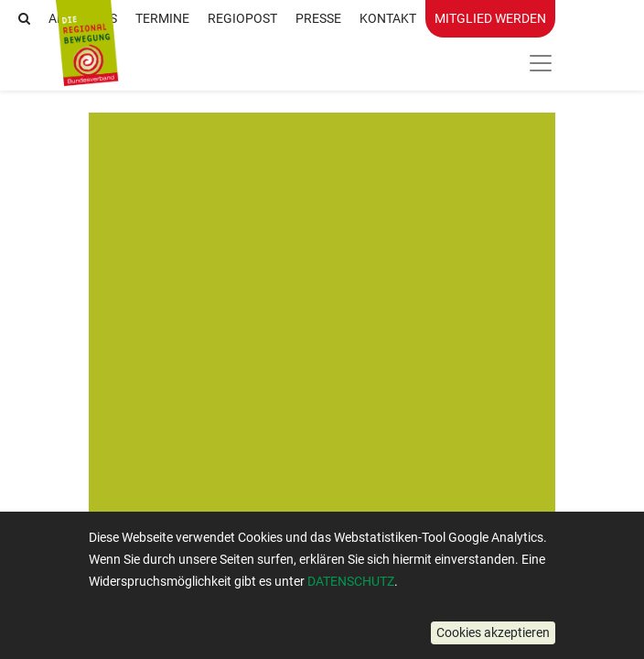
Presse (318, 18)
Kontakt (388, 18)
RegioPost (242, 18)
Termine (162, 18)
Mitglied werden (490, 18)
